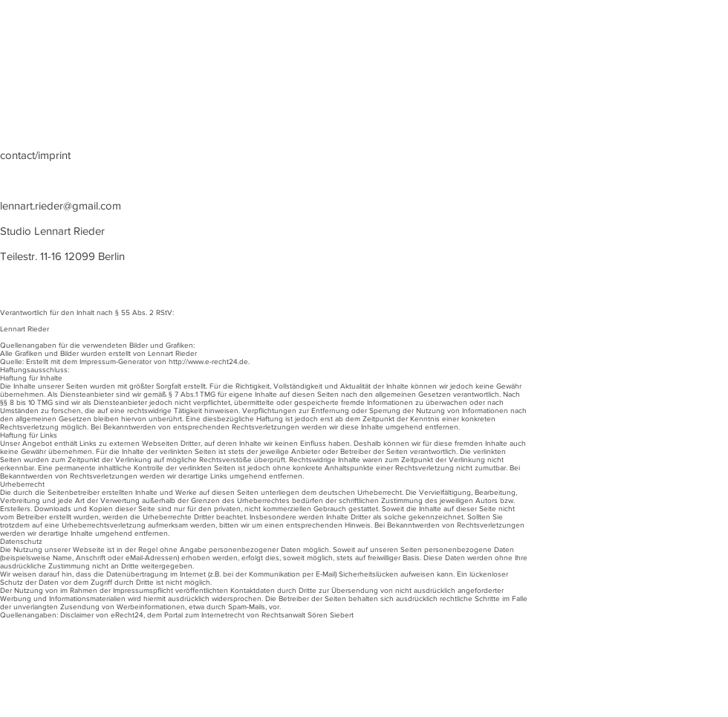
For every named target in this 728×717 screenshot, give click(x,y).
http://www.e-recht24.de (208, 361)
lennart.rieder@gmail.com (61, 205)
